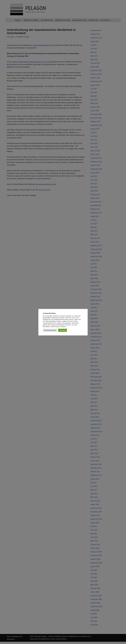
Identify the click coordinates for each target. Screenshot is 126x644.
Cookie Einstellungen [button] (50, 330)
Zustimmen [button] (63, 330)
